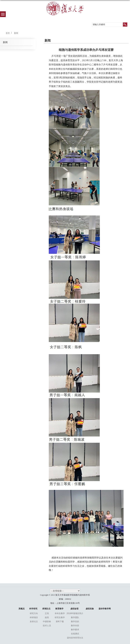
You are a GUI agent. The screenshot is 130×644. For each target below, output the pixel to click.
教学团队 (75, 617)
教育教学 (59, 609)
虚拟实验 (90, 609)
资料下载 (60, 622)
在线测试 (75, 634)
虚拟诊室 (74, 609)
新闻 (16, 33)
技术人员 (47, 626)
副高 (47, 617)
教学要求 (75, 630)
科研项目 (34, 617)
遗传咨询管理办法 (75, 638)
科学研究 (33, 609)
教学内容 (75, 626)
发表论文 (34, 622)
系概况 (21, 609)
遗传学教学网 (105, 609)
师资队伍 (46, 609)
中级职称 (47, 622)
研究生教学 (60, 617)
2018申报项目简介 (75, 613)
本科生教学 (60, 613)
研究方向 (34, 613)
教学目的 (75, 622)
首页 (8, 33)
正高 (47, 613)
